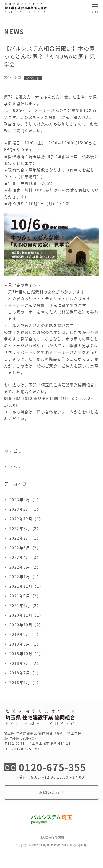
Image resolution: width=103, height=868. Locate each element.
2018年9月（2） (25, 663)
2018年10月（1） (26, 654)
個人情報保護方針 (51, 838)
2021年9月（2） (25, 596)
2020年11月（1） (26, 615)
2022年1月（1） (25, 577)
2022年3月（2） (25, 567)
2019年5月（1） (25, 644)
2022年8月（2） (25, 528)
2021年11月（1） (26, 586)
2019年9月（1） (25, 634)
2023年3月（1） (25, 500)
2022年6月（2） (25, 548)
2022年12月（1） (26, 519)
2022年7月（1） (25, 538)
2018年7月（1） (25, 673)
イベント (18, 467)
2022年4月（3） (25, 557)
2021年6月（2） (25, 605)
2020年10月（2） (26, 625)
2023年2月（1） (25, 509)
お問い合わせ (51, 792)
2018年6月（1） (25, 682)
